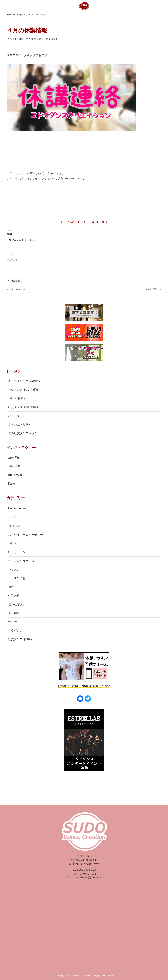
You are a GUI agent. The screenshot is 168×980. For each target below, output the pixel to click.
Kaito (12, 484)
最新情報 (14, 614)
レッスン (14, 570)
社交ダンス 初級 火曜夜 (24, 408)
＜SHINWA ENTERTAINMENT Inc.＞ (84, 222)
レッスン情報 (17, 579)
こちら (11, 179)
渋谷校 (13, 623)
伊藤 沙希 (14, 467)
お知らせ (14, 527)
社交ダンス (15, 631)
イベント (14, 518)
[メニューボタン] (161, 6)
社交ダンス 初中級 (20, 640)
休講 (11, 588)
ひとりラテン (17, 417)
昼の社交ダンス (18, 605)
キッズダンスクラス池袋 (24, 382)
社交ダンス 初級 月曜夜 (24, 390)
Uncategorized (18, 509)
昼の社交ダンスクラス (23, 434)
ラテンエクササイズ (21, 425)
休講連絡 (53, 39)
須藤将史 (14, 458)
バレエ (13, 544)
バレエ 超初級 (17, 399)
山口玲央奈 (15, 476)
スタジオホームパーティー (26, 535)
